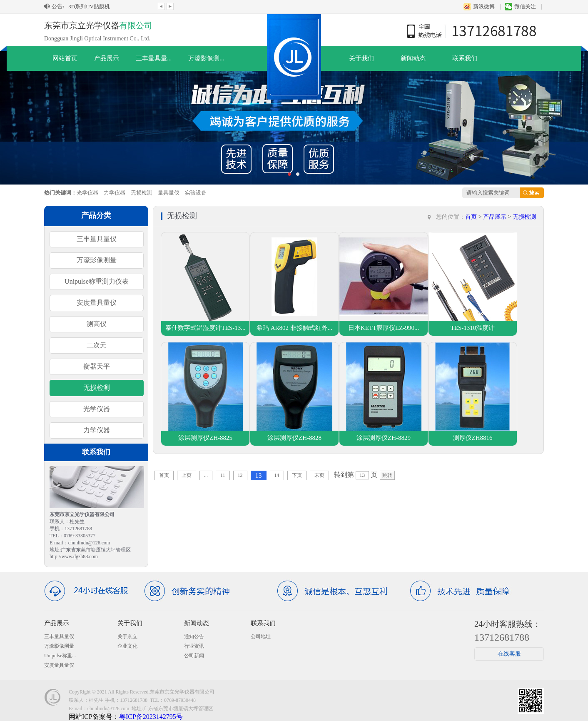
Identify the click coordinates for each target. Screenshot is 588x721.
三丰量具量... (154, 58)
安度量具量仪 (97, 303)
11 (223, 475)
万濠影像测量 (97, 260)
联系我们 (465, 58)
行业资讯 (194, 646)
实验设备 (196, 193)
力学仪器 (115, 193)
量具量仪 (169, 193)
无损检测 (142, 193)
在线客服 (509, 654)
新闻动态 (413, 58)
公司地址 (261, 636)
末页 (319, 475)
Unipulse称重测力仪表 (97, 281)
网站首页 (65, 58)
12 (240, 475)
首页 (471, 217)
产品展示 (107, 58)
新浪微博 (484, 6)
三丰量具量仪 (97, 239)
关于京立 (127, 636)
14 (277, 475)
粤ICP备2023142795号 (151, 717)
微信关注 (525, 6)
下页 (297, 475)
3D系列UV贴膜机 (89, 6)
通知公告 (194, 636)
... (206, 475)
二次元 (97, 345)
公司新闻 (194, 656)
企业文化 (127, 646)
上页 (187, 475)
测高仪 (97, 324)
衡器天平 (97, 366)
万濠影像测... (206, 58)
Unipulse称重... (60, 656)
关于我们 (361, 58)
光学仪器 (87, 193)
